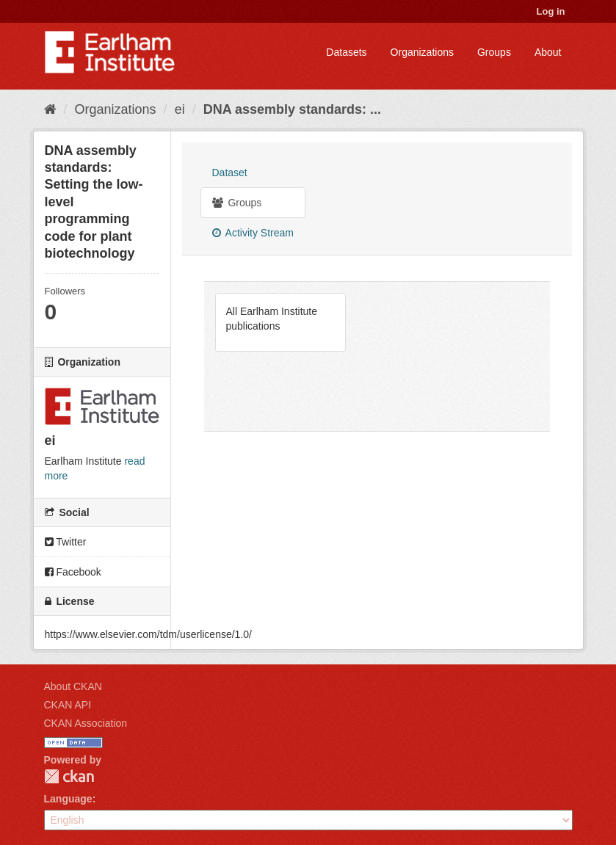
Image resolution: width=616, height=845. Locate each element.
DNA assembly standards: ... (292, 109)
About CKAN (73, 686)
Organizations (422, 52)
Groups (494, 52)
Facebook (73, 572)
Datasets (346, 52)
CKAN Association (86, 723)
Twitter (66, 542)
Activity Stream (253, 233)
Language (68, 799)
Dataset (230, 173)
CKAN (69, 776)
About (548, 52)
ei (180, 109)
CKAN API (68, 705)
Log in (551, 11)
